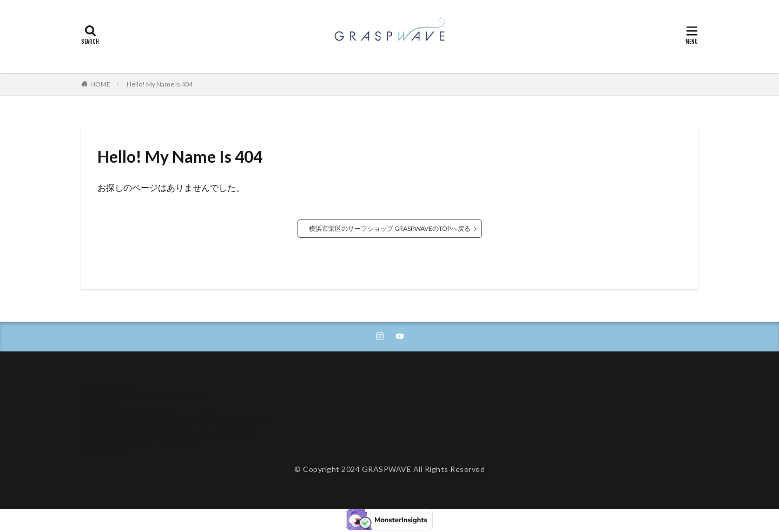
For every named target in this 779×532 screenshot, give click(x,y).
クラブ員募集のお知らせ (134, 425)
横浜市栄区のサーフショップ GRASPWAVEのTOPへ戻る (390, 228)
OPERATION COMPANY (135, 410)
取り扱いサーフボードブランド (145, 440)
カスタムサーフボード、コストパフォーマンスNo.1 (179, 418)
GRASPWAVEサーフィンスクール (150, 395)
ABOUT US (111, 387)
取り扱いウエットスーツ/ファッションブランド (173, 433)
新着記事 (107, 448)
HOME (100, 84)
